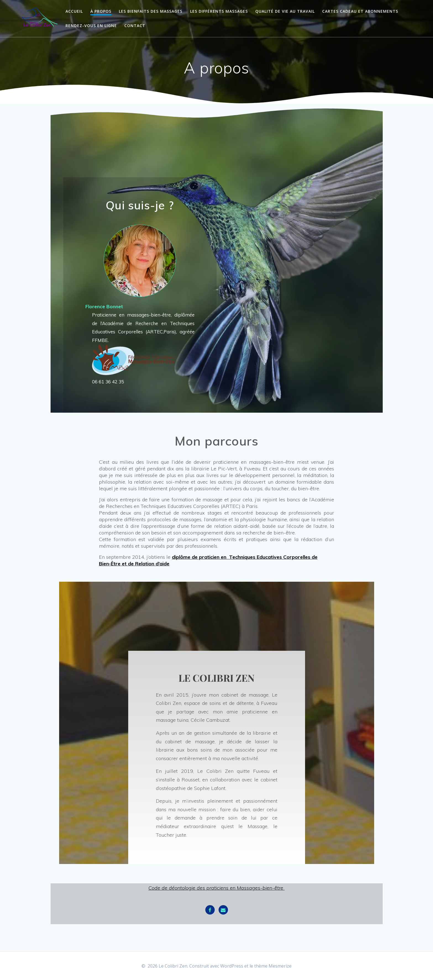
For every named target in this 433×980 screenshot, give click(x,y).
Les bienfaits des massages (151, 11)
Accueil (74, 11)
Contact (135, 26)
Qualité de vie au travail (285, 11)
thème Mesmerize (273, 966)
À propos (101, 11)
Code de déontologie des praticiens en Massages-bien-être (216, 888)
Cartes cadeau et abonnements (360, 11)
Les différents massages (219, 11)
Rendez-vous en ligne (91, 26)
